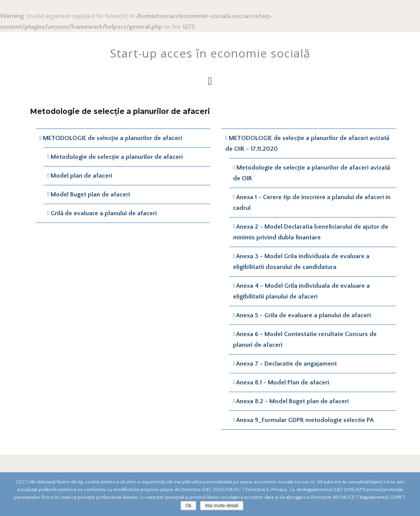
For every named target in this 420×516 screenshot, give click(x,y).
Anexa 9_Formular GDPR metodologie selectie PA (305, 420)
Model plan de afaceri (81, 176)
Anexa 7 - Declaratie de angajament (286, 364)
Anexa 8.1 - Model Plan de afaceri (283, 382)
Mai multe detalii (222, 506)
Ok (188, 506)
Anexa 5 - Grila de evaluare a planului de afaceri (304, 315)
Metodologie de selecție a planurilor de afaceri (117, 157)
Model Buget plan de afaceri (90, 195)
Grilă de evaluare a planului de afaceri (104, 213)
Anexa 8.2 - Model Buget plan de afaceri (292, 401)
